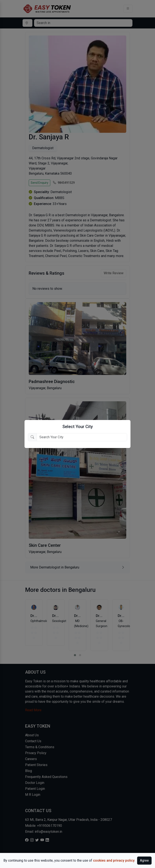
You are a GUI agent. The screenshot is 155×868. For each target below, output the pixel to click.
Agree (144, 860)
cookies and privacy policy (114, 860)
